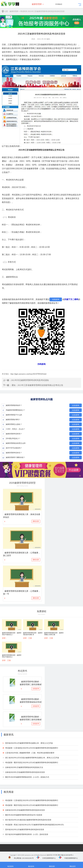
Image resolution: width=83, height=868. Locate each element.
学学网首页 (59, 4)
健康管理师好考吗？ (13, 420)
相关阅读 (9, 792)
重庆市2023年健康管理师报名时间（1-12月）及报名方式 (27, 777)
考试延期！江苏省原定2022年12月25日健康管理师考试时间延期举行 (32, 748)
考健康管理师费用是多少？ (16, 410)
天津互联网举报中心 (46, 858)
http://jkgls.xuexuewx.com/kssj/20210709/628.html (28, 374)
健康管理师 (37, 4)
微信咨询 (31, 865)
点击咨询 (76, 405)
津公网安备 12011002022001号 (21, 858)
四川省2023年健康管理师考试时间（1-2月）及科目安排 (27, 834)
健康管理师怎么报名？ (14, 424)
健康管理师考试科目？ (14, 453)
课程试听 (36, 521)
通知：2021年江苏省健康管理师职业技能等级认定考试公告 (37, 385)
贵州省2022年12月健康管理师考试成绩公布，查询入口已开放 (29, 743)
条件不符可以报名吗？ (14, 448)
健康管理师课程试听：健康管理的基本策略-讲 (33, 634)
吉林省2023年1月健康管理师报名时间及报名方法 (24, 767)
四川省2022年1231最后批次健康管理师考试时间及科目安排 (28, 820)
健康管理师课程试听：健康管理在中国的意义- (12, 656)
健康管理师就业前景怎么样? (16, 443)
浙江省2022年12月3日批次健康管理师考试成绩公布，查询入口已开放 (32, 758)
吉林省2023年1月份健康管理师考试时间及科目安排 (25, 772)
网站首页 (73, 865)
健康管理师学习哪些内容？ (16, 457)
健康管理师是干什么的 (14, 415)
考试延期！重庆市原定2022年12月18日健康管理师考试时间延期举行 (32, 763)
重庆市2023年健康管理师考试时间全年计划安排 (24, 815)
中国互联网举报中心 (68, 858)
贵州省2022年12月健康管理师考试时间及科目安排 (25, 830)
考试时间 (24, 11)
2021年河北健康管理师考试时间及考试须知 (30, 380)
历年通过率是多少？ (13, 438)
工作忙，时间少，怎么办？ (16, 429)
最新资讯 (9, 735)
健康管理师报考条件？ (14, 405)
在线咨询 (56, 299)
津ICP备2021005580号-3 (66, 855)
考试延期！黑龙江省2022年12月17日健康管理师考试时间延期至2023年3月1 (35, 825)
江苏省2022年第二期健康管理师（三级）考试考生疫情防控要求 (30, 753)
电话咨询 (10, 865)
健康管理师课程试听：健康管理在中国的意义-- (12, 634)
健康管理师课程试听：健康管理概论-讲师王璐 (54, 634)
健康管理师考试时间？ (14, 434)
